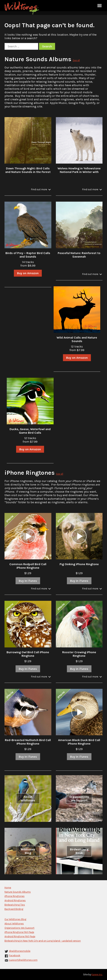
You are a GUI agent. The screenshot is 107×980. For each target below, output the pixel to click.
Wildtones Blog (28, 851)
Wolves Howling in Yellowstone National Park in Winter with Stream (79, 172)
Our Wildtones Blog (15, 919)
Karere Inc (97, 974)
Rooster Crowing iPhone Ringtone (79, 654)
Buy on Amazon (28, 273)
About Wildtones (28, 799)
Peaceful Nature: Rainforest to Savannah (79, 255)
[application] (28, 536)
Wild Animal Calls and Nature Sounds (77, 339)
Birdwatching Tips (15, 905)
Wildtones (22, 8)
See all (76, 60)
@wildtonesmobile (20, 951)
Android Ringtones (15, 900)
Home (8, 888)
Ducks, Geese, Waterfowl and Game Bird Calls (30, 431)
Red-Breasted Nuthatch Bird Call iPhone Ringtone (28, 742)
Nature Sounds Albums (38, 59)
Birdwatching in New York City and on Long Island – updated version (43, 941)
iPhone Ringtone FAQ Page (19, 932)
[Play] (28, 536)
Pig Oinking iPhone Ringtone (79, 564)
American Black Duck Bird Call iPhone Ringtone (79, 742)
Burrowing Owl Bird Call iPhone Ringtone (28, 654)
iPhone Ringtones (30, 473)
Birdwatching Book (79, 851)
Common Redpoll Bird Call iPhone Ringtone (28, 566)
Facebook (15, 955)
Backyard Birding (14, 909)
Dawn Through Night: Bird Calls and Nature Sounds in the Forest (28, 170)
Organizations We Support (79, 799)
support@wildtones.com (23, 960)
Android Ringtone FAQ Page (20, 936)
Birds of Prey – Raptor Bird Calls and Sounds (28, 255)
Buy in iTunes (28, 581)
